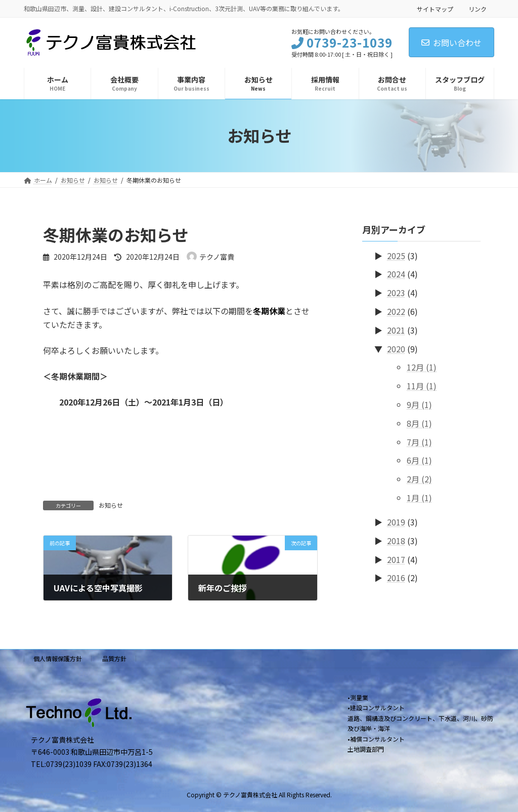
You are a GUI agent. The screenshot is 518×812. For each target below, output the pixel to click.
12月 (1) (422, 367)
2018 (396, 540)
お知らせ (111, 505)
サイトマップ (435, 9)
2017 (396, 559)
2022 (396, 311)
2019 (396, 522)
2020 (396, 348)
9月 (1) (419, 404)
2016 (396, 578)
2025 (396, 255)
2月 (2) (419, 479)
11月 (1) (422, 386)
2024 (396, 274)
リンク (478, 9)
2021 (396, 330)
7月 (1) (419, 441)
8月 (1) (419, 423)
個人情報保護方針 (58, 658)
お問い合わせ (451, 43)
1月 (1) (419, 498)
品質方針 (114, 658)
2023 (396, 293)
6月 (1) (419, 460)
